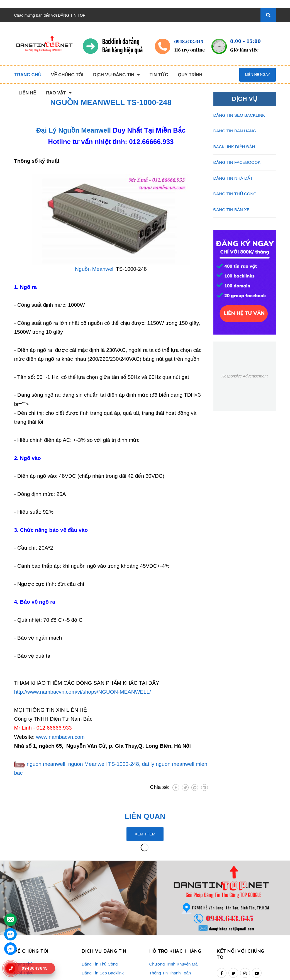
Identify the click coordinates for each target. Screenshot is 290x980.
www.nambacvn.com (60, 737)
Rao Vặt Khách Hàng (169, 932)
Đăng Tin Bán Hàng (100, 914)
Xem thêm (145, 834)
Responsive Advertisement (245, 376)
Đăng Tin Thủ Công (100, 897)
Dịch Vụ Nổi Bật (29, 914)
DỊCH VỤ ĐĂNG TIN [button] (104, 883)
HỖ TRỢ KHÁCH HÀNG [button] (175, 883)
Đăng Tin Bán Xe (97, 941)
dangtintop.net (214, 973)
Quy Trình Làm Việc (33, 923)
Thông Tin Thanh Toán (170, 905)
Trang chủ (24, 897)
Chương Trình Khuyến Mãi (174, 897)
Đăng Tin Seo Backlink (103, 905)
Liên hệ (21, 950)
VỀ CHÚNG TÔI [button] (31, 883)
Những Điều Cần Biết (169, 914)
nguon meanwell (46, 764)
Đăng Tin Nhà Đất (98, 950)
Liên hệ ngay (258, 75)
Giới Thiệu (24, 905)
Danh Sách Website (33, 932)
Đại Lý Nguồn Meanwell (74, 130)
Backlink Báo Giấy (99, 923)
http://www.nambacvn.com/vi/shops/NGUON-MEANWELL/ (83, 692)
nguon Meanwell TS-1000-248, (104, 764)
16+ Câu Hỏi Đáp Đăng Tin (174, 923)
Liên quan (145, 816)
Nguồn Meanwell (95, 269)
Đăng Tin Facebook (100, 932)
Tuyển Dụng (25, 941)
